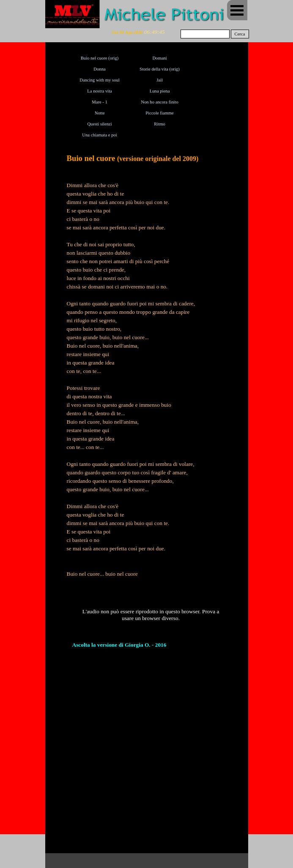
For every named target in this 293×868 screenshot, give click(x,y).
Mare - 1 (100, 102)
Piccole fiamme (160, 113)
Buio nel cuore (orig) (100, 58)
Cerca (240, 34)
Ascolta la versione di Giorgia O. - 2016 (119, 645)
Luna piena (160, 91)
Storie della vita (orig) (159, 69)
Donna (99, 69)
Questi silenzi (99, 124)
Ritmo (160, 124)
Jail (160, 80)
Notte (100, 113)
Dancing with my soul (99, 80)
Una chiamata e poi (100, 135)
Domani (159, 58)
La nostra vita (100, 91)
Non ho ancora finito (159, 102)
